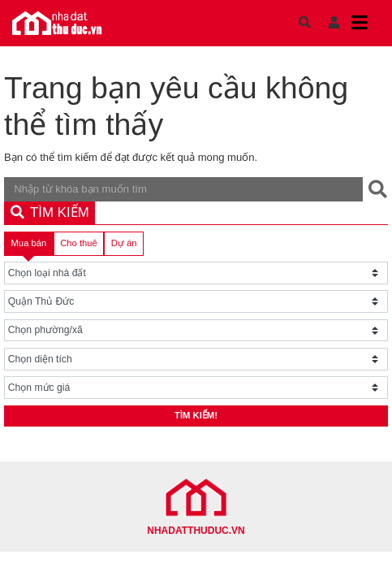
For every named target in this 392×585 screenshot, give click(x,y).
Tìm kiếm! (196, 415)
